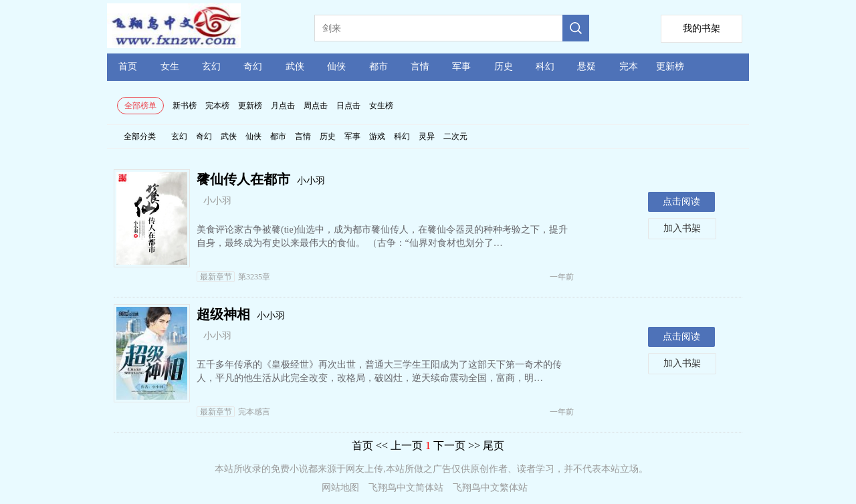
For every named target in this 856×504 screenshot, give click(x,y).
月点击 (283, 106)
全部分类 (140, 136)
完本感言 (233, 412)
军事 (461, 67)
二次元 (455, 136)
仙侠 (336, 67)
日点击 (348, 106)
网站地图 (340, 488)
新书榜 (185, 106)
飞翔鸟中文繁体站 (490, 488)
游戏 (377, 136)
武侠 (295, 67)
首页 (128, 67)
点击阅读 (681, 202)
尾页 (494, 446)
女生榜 (381, 106)
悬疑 (586, 67)
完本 (629, 67)
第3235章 (233, 277)
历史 (504, 67)
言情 (420, 67)
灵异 (427, 136)
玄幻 (211, 67)
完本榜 (217, 106)
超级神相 (223, 314)
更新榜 (670, 67)
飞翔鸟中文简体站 (406, 488)
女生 (170, 67)
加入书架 (682, 228)
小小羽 (311, 181)
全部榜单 (140, 106)
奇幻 (253, 67)
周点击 (316, 106)
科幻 (545, 67)
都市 (379, 67)
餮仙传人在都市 (243, 179)
